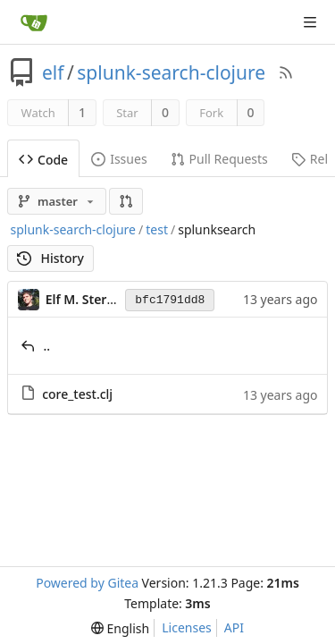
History (50, 258)
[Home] (34, 22)
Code (43, 160)
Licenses (187, 627)
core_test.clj (77, 394)
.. (47, 346)
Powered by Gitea (87, 583)
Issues (119, 159)
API (234, 627)
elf (53, 72)
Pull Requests (219, 159)
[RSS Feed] (286, 72)
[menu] (120, 628)
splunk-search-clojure (171, 72)
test (157, 229)
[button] (126, 201)
